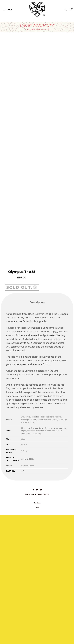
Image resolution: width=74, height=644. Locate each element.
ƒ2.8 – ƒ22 (25, 580)
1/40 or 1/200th (27, 588)
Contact (37, 632)
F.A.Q (37, 636)
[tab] (37, 432)
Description (37, 431)
